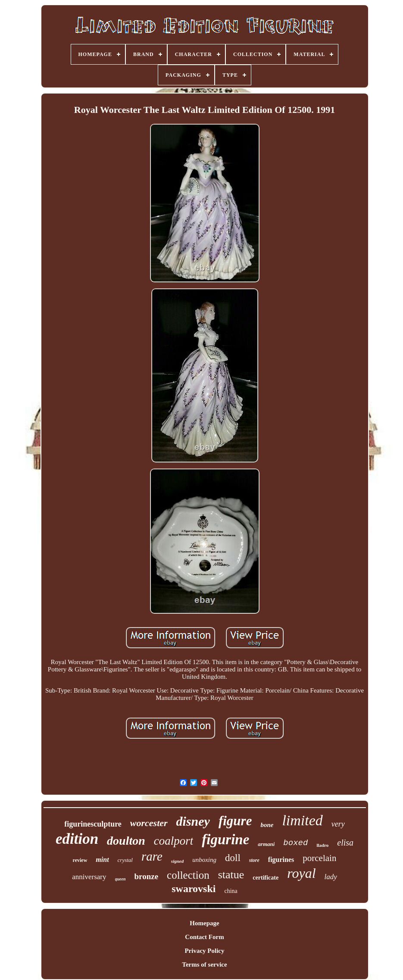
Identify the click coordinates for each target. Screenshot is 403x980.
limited (302, 820)
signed (177, 861)
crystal (125, 860)
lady (331, 877)
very (338, 824)
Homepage (204, 923)
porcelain (319, 858)
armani (266, 844)
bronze (147, 876)
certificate (266, 878)
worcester (149, 823)
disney (193, 821)
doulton (126, 841)
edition (77, 839)
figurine (225, 840)
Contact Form (204, 937)
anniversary (89, 877)
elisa (345, 843)
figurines (281, 860)
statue (231, 875)
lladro (322, 845)
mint (102, 860)
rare (152, 856)
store (254, 860)
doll (233, 858)
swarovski (194, 889)
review (80, 860)
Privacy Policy (204, 951)
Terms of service (204, 964)
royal (301, 873)
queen (120, 879)
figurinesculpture (93, 824)
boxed (295, 843)
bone (267, 825)
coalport (174, 841)
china (231, 891)
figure (235, 821)
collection (188, 875)
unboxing (204, 860)
